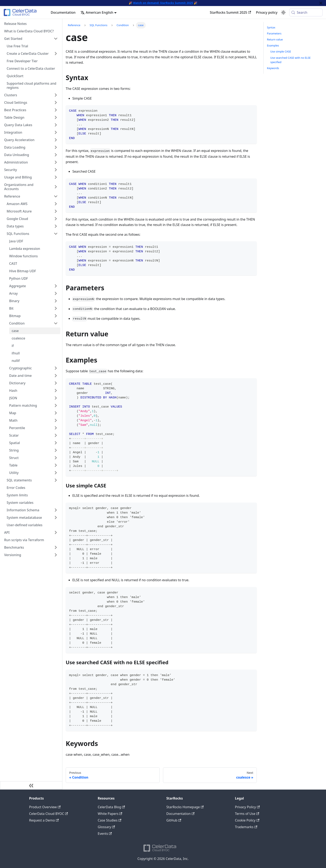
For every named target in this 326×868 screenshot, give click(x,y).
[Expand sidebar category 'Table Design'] (56, 117)
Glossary (106, 827)
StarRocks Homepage (185, 807)
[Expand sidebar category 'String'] (56, 450)
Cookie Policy (247, 820)
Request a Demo (44, 820)
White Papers (110, 814)
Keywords (273, 68)
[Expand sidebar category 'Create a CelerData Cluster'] (56, 54)
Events (105, 834)
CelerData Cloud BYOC (48, 814)
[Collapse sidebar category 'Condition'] (56, 323)
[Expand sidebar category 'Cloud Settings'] (56, 103)
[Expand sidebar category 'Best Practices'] (56, 110)
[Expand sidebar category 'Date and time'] (56, 376)
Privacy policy (267, 12)
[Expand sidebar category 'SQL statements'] (56, 480)
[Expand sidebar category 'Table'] (56, 465)
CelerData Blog (111, 807)
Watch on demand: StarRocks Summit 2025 (163, 3)
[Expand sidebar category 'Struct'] (56, 458)
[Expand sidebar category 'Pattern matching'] (56, 405)
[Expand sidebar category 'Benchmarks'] (56, 547)
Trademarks (246, 827)
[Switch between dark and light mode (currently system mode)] (283, 12)
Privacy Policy (247, 807)
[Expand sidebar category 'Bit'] (56, 308)
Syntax (271, 27)
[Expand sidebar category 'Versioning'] (56, 555)
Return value (275, 39)
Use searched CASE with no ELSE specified (290, 60)
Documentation (63, 12)
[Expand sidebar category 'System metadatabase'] (56, 518)
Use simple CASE (281, 51)
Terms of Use (247, 814)
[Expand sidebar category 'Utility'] (56, 473)
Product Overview (45, 807)
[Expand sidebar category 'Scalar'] (56, 435)
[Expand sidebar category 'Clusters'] (56, 95)
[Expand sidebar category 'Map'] (56, 413)
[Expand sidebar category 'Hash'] (56, 391)
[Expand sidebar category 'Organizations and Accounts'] (56, 187)
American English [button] (97, 12)
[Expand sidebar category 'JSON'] (56, 398)
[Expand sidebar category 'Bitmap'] (56, 316)
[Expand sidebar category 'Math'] (56, 420)
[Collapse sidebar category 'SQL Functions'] (56, 234)
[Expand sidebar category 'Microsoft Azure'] (56, 211)
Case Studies (109, 820)
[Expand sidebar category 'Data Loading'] (56, 147)
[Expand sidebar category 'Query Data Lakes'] (56, 125)
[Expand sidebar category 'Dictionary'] (56, 383)
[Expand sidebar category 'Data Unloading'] (56, 155)
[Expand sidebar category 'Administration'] (56, 162)
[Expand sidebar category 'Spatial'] (56, 443)
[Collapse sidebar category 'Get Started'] (56, 39)
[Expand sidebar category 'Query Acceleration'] (56, 140)
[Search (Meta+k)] (306, 12)
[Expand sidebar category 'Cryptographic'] (56, 368)
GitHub (174, 820)
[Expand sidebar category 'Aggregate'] (56, 286)
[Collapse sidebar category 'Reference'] (56, 196)
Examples (273, 45)
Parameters (274, 33)
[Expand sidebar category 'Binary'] (56, 301)
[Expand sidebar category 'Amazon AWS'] (56, 204)
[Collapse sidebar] (31, 785)
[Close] (321, 3)
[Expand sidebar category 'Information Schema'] (56, 510)
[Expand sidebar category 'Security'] (56, 170)
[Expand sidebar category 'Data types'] (56, 226)
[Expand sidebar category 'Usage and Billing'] (56, 177)
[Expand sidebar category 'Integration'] (56, 132)
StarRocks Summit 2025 (230, 12)
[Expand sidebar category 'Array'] (56, 293)
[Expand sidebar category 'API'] (56, 532)
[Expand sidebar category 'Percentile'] (56, 428)
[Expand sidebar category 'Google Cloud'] (56, 219)
